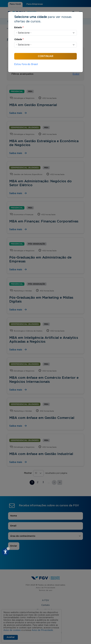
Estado (19, 28)
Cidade (19, 40)
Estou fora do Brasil (26, 64)
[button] (8, 549)
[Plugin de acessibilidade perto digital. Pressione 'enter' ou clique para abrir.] (5, 552)
